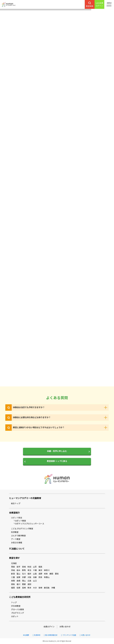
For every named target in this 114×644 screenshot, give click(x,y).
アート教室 (16, 539)
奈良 (40, 577)
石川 (24, 574)
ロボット (15, 616)
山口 (35, 581)
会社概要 (26, 635)
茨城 (13, 570)
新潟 (13, 574)
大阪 (29, 577)
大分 (35, 588)
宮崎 (40, 588)
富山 (18, 574)
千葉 (35, 570)
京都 (24, 577)
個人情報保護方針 (51, 635)
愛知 (57, 574)
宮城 (24, 567)
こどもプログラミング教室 (22, 529)
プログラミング (18, 613)
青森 (13, 567)
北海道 (14, 563)
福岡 (13, 588)
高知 (29, 584)
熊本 (29, 588)
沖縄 (53, 588)
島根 (18, 581)
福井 (29, 574)
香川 (18, 584)
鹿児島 (47, 588)
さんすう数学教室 (18, 536)
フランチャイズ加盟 (69, 635)
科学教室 (15, 532)
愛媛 (24, 584)
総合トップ (16, 503)
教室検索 (90, 5)
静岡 (51, 574)
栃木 (18, 570)
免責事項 (37, 635)
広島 (29, 581)
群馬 (24, 570)
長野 (40, 574)
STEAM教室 (16, 606)
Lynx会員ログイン (99, 4)
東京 (40, 570)
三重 (13, 577)
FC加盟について (17, 549)
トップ (14, 602)
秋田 (29, 567)
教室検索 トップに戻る (57, 461)
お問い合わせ (65, 627)
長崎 (24, 588)
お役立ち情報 (17, 543)
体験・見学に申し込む (57, 451)
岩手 (18, 567)
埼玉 (29, 570)
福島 (40, 567)
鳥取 (13, 581)
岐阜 (46, 574)
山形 (35, 567)
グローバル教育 (18, 609)
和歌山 (47, 577)
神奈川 (47, 570)
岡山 (24, 581)
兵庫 (35, 577)
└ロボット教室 (19, 521)
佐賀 (18, 588)
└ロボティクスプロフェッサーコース (29, 524)
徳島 (13, 584)
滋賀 (18, 577)
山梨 (35, 574)
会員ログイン (49, 627)
